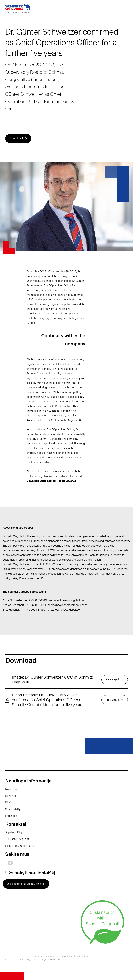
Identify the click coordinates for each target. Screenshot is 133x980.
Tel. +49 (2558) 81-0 (17, 839)
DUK (8, 803)
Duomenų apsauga (43, 956)
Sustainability (13, 809)
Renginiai (11, 796)
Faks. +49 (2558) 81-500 (20, 846)
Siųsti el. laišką (14, 833)
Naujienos (11, 789)
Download (16, 139)
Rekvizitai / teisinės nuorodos (78, 956)
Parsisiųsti (112, 680)
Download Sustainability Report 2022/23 (51, 481)
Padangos (11, 816)
